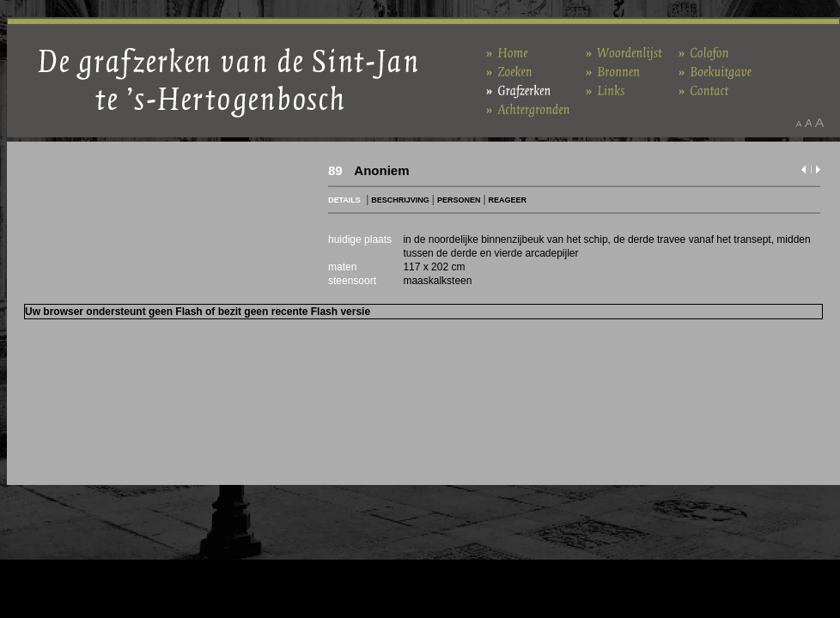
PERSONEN (459, 200)
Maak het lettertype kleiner (798, 123)
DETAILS (344, 200)
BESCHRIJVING (400, 200)
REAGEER (508, 200)
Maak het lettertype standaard (808, 123)
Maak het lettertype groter (820, 123)
